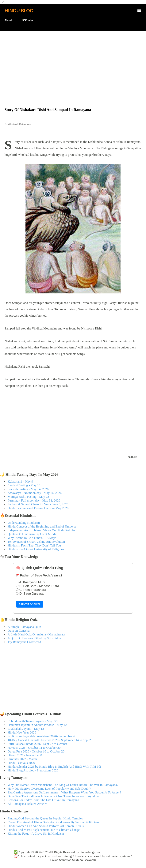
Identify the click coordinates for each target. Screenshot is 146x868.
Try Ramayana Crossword (24, 642)
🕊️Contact (28, 20)
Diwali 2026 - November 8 (25, 755)
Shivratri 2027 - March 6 (23, 759)
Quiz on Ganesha (19, 631)
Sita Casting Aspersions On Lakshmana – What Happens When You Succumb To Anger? (64, 792)
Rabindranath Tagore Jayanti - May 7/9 (33, 721)
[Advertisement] (73, 61)
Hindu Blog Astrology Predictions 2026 (33, 770)
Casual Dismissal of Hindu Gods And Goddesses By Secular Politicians (53, 822)
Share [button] (133, 457)
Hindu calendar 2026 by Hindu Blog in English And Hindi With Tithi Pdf (54, 767)
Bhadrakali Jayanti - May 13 (26, 729)
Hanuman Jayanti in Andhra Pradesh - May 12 (37, 725)
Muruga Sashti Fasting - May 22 (28, 497)
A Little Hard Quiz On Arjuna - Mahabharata (36, 634)
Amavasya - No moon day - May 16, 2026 (35, 493)
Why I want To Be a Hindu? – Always (32, 538)
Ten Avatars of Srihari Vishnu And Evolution (36, 542)
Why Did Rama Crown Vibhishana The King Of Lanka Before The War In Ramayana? (63, 785)
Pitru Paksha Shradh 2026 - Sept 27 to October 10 (39, 744)
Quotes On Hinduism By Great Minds (32, 534)
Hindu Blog (19, 11)
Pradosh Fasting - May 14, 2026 (28, 489)
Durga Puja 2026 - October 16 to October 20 (36, 751)
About (8, 20)
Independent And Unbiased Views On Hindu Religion (42, 530)
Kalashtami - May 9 (20, 482)
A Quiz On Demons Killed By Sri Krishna (35, 638)
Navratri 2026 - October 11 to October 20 (34, 748)
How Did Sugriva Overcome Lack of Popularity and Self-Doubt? (49, 789)
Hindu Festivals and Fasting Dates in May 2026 (38, 508)
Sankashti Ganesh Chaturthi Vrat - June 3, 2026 (38, 504)
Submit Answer (30, 604)
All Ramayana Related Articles (27, 804)
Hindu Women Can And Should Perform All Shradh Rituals (46, 826)
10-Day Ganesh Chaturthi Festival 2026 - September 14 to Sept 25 (50, 740)
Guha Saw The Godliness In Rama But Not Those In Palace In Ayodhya (54, 796)
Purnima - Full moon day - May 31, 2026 (34, 500)
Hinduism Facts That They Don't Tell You (34, 545)
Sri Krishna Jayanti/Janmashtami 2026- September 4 (41, 736)
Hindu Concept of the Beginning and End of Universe (42, 526)
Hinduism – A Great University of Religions (36, 549)
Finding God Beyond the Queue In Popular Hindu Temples (45, 818)
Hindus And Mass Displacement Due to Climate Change (44, 830)
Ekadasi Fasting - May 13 (24, 485)
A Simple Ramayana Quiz (24, 627)
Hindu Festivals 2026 (21, 763)
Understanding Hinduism (24, 523)
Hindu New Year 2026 (22, 732)
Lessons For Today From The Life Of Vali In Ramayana (43, 800)
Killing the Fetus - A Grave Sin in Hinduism (36, 834)
